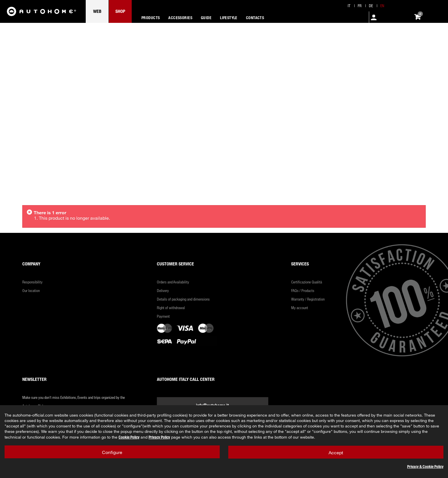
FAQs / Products (303, 290)
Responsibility (32, 282)
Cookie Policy (129, 437)
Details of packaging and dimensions (183, 299)
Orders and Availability (173, 282)
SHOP (120, 11)
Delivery (163, 290)
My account (300, 308)
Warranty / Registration (308, 299)
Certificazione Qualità (307, 282)
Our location (31, 290)
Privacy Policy (159, 437)
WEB (97, 11)
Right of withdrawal (171, 308)
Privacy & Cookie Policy (425, 466)
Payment (163, 316)
